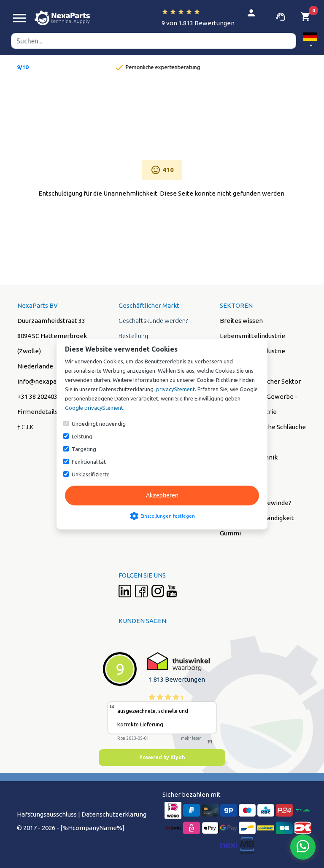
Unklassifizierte (91, 474)
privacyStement (175, 389)
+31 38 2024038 (39, 396)
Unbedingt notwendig (99, 424)
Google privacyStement (94, 408)
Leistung (82, 436)
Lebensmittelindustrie (252, 336)
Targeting (84, 449)
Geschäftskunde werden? (153, 321)
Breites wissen (241, 321)
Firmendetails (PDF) (46, 412)
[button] (310, 41)
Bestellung (133, 336)
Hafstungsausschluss (47, 814)
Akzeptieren (162, 495)
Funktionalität (89, 462)
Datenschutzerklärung (114, 814)
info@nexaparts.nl (44, 381)
